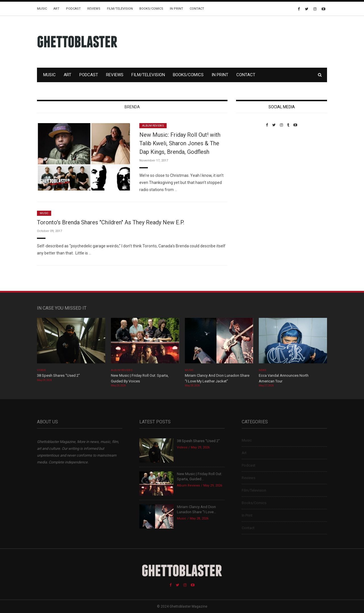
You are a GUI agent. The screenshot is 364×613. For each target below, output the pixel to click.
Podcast (73, 9)
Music (42, 9)
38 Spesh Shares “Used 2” (58, 375)
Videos (41, 370)
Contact (197, 9)
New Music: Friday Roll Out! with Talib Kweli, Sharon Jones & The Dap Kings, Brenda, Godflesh (180, 143)
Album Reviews (153, 126)
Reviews (94, 9)
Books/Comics (151, 9)
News (262, 370)
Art (56, 9)
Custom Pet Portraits (253, 166)
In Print (176, 9)
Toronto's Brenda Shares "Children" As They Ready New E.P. (111, 222)
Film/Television (120, 9)
